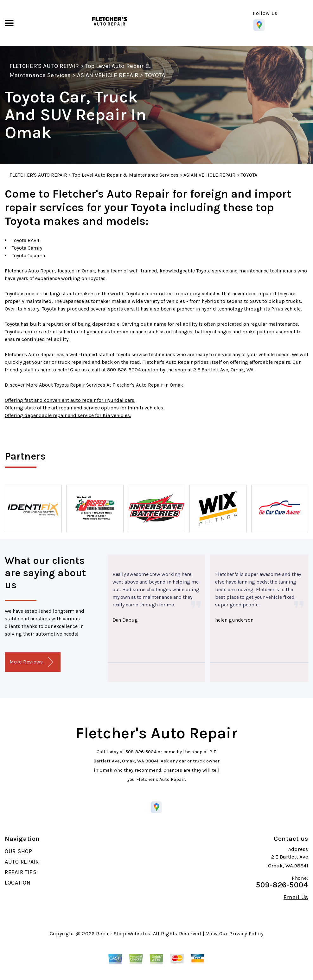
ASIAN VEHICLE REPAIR (108, 75)
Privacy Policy (246, 934)
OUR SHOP (19, 851)
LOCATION (18, 883)
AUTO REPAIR (22, 862)
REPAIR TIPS (21, 872)
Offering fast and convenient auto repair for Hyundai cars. (70, 400)
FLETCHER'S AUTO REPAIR (44, 66)
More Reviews (31, 662)
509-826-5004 (124, 370)
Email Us (296, 897)
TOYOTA (155, 75)
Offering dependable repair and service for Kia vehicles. (68, 415)
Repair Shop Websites (123, 934)
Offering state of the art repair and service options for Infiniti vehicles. (84, 408)
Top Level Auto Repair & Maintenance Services (125, 175)
